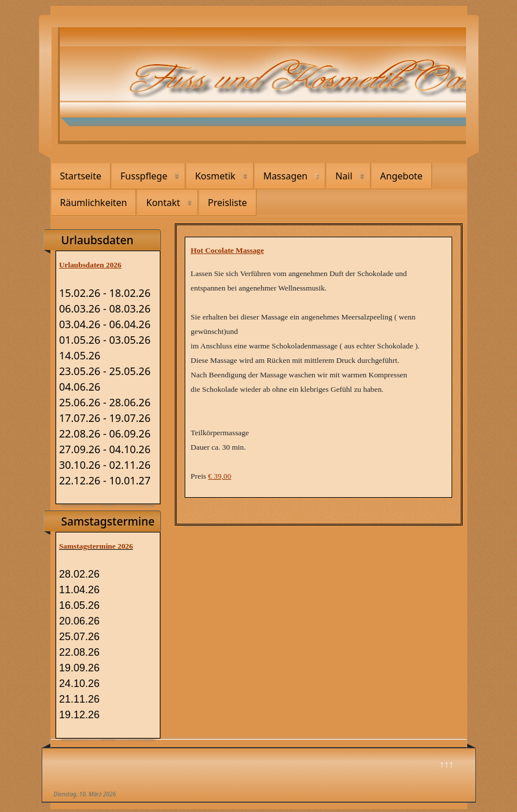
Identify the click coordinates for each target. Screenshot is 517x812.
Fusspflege (144, 176)
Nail (344, 176)
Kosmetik (215, 176)
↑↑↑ (446, 764)
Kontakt (163, 203)
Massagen (286, 176)
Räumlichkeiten (94, 203)
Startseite (81, 176)
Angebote (401, 176)
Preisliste (228, 203)
